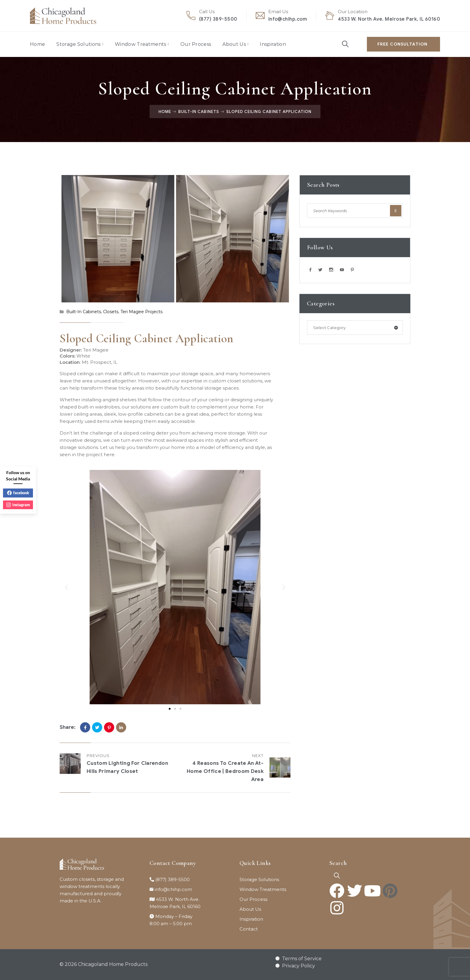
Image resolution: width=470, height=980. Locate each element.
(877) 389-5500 (218, 19)
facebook (18, 493)
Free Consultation (402, 44)
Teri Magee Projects (141, 312)
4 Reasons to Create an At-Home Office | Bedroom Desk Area (225, 771)
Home (37, 44)
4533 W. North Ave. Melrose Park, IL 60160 (389, 19)
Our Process (196, 44)
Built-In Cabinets (199, 111)
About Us (234, 44)
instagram (18, 505)
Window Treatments (140, 44)
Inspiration (273, 44)
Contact (249, 929)
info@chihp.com (288, 19)
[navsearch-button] (337, 876)
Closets (111, 312)
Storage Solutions (78, 44)
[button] (66, 587)
